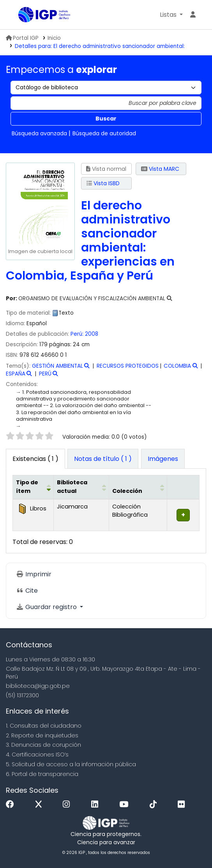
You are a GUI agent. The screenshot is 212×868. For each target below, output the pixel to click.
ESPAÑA (16, 374)
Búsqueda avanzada (39, 133)
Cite (27, 591)
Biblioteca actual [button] (72, 487)
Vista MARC (160, 169)
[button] (171, 15)
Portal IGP (22, 38)
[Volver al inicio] (189, 844)
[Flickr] (183, 805)
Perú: (77, 334)
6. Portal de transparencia (42, 774)
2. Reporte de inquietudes (42, 735)
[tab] (103, 459)
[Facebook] (12, 805)
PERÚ (45, 374)
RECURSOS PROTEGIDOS (128, 366)
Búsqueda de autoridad (104, 133)
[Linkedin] (97, 805)
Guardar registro (47, 607)
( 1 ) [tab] (35, 459)
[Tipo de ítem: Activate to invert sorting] (33, 487)
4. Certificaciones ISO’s (37, 755)
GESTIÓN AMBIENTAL (57, 366)
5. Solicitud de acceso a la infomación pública (71, 764)
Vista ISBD (103, 183)
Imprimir (34, 574)
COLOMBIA (177, 366)
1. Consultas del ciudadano (44, 726)
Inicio (54, 38)
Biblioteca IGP (21, 15)
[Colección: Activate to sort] (138, 487)
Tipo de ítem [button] (27, 487)
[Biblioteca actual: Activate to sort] (81, 487)
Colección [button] (127, 491)
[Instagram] (68, 805)
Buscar (106, 119)
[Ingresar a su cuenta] (193, 15)
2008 (92, 334)
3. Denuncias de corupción (43, 745)
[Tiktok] (155, 805)
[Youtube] (126, 805)
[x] (41, 805)
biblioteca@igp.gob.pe (38, 686)
